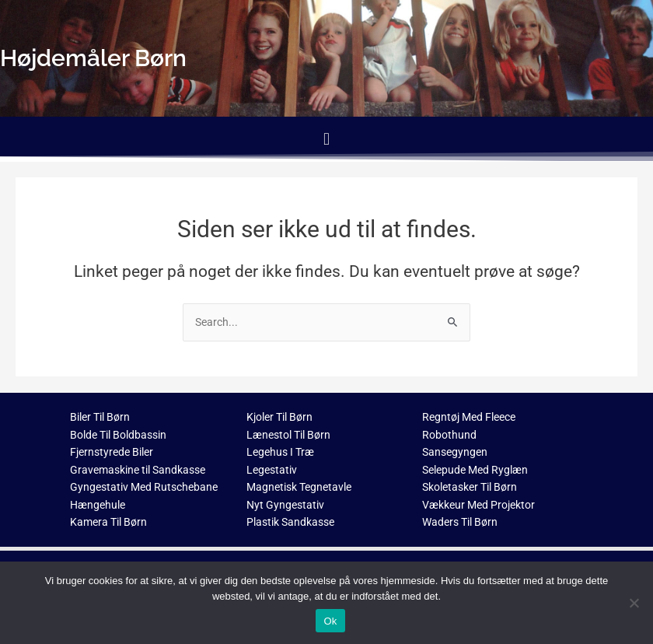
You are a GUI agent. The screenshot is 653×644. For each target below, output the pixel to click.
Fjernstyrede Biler (112, 452)
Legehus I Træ (280, 452)
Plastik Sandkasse (290, 522)
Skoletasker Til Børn (470, 487)
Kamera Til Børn (108, 522)
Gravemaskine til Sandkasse (138, 470)
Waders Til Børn (460, 522)
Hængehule (98, 505)
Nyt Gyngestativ (285, 505)
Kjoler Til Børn (279, 417)
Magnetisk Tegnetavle (299, 487)
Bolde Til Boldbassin (118, 435)
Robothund (449, 435)
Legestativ (272, 470)
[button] (326, 139)
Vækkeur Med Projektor (478, 505)
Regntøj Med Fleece (469, 417)
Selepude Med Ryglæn (475, 470)
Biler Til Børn (100, 417)
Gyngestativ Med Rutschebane (144, 487)
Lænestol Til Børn (288, 435)
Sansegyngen (455, 452)
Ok (330, 621)
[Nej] (634, 603)
